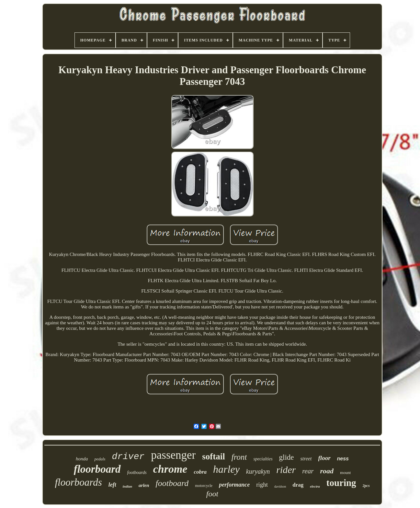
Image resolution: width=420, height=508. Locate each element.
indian (127, 486)
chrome (170, 469)
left (112, 485)
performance (234, 485)
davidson (280, 486)
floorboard (97, 469)
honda (82, 459)
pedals (100, 459)
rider (286, 470)
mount (345, 473)
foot (212, 494)
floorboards (78, 482)
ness (343, 459)
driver (128, 457)
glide (287, 457)
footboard (172, 483)
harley (226, 469)
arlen (144, 485)
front (239, 457)
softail (214, 456)
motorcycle (204, 486)
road (327, 471)
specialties (263, 459)
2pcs (366, 486)
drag (298, 485)
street (306, 459)
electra (315, 486)
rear (308, 471)
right (262, 485)
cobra (200, 472)
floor (324, 458)
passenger (173, 455)
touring (341, 483)
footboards (137, 473)
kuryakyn (258, 471)
